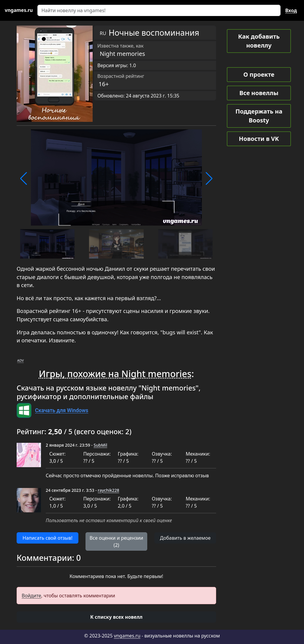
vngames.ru (127, 636)
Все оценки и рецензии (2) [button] (116, 541)
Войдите (31, 596)
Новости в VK (259, 139)
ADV (20, 360)
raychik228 (108, 490)
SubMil (100, 445)
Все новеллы (259, 93)
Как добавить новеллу (259, 41)
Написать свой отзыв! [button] (47, 538)
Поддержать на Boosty (259, 116)
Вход (291, 10)
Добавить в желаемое (185, 538)
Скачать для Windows (62, 410)
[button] (24, 179)
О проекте (259, 74)
